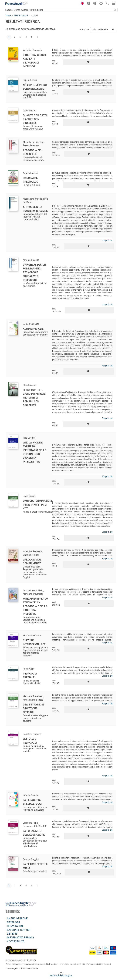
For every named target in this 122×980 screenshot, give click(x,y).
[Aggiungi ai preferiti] (88, 62)
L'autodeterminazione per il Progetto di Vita (38, 505)
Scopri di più (107, 240)
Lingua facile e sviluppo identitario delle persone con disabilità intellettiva (34, 452)
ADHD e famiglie (33, 329)
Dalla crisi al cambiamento (32, 562)
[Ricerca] (115, 10)
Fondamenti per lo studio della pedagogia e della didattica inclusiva (35, 606)
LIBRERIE (12, 934)
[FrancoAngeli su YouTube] (19, 912)
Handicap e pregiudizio (30, 180)
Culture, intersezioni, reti (35, 642)
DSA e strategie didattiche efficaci (33, 708)
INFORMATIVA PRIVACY (21, 938)
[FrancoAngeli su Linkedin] (11, 912)
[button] (82, 4)
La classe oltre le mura (35, 866)
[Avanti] (37, 37)
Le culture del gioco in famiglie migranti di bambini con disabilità (34, 398)
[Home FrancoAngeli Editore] (17, 4)
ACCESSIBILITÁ (16, 941)
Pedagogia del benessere (32, 152)
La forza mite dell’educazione (34, 833)
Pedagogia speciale (30, 676)
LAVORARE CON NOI (19, 930)
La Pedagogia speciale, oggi (32, 802)
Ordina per (84, 30)
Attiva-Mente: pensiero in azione (35, 209)
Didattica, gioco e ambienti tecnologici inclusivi (35, 61)
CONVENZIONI (15, 926)
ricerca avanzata (21, 15)
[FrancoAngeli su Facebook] (7, 912)
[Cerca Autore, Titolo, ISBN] (63, 10)
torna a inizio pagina (61, 975)
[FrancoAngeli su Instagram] (15, 912)
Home (8, 15)
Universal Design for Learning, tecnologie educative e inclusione (34, 272)
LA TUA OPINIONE (17, 918)
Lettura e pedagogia (30, 741)
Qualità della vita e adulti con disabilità (35, 119)
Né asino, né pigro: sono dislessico (35, 87)
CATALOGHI (14, 922)
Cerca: (9, 10)
